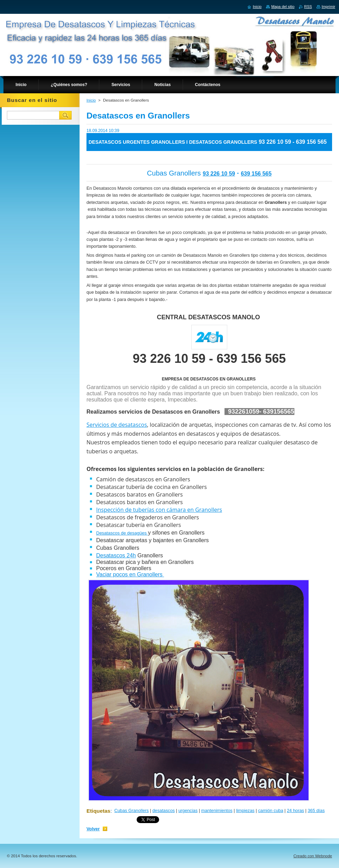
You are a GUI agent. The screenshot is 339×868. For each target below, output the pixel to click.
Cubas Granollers (131, 810)
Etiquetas (98, 811)
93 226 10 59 (219, 174)
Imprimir (328, 7)
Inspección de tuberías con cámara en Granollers (159, 510)
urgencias (188, 810)
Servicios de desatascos (117, 425)
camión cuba (271, 810)
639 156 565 (256, 174)
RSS (308, 7)
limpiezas (245, 810)
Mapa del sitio (283, 7)
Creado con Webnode (313, 856)
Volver (93, 829)
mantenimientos (217, 810)
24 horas (295, 810)
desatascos (163, 810)
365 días (316, 810)
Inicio (91, 100)
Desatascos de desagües (122, 533)
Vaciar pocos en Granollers (130, 574)
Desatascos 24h (116, 555)
